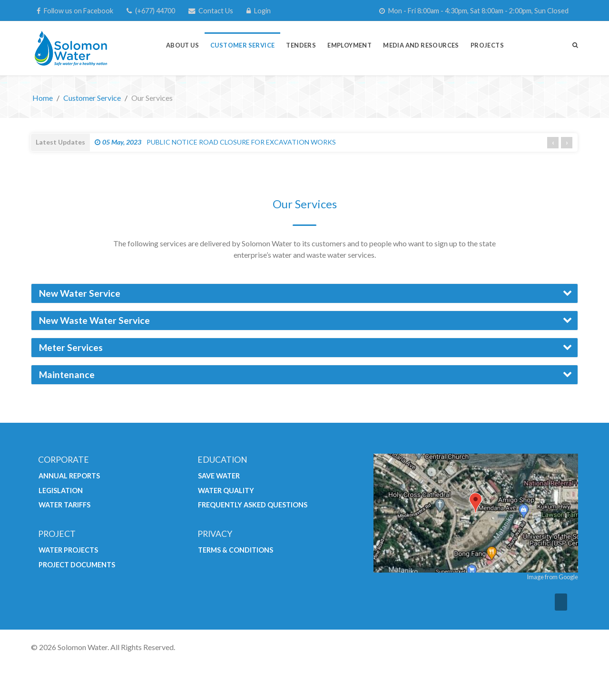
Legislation (61, 491)
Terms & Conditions (236, 550)
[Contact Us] (211, 11)
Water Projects (68, 550)
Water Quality (226, 491)
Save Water (219, 476)
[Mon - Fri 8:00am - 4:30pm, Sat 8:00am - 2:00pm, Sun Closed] (474, 11)
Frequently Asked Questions (253, 505)
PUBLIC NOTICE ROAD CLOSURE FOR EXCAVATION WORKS (215, 142)
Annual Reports (69, 476)
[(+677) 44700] (151, 11)
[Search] (575, 45)
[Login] (259, 11)
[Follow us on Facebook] (75, 11)
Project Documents (77, 565)
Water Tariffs (64, 505)
